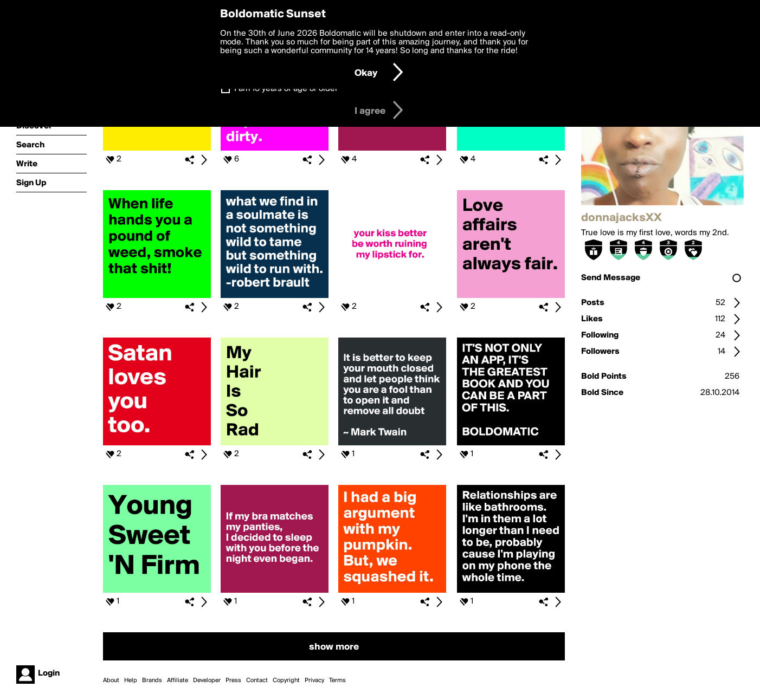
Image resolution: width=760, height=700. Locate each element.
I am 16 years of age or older (286, 89)
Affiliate (178, 680)
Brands (152, 680)
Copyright (286, 680)
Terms (337, 680)
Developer (207, 680)
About (111, 680)
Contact (257, 680)
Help (131, 680)
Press (233, 680)
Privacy (314, 680)
